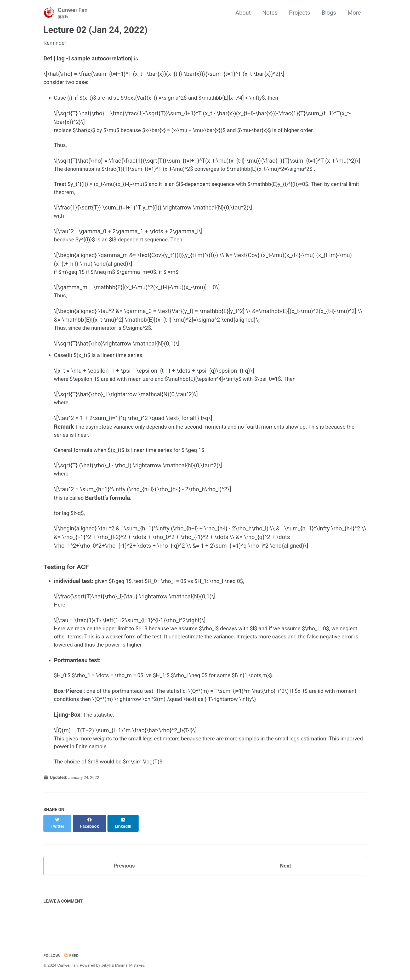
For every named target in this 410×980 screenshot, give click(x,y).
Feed (72, 956)
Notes (270, 13)
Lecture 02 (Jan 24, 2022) (95, 30)
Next (286, 889)
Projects (300, 13)
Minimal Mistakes (131, 965)
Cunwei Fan (73, 13)
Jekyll (106, 965)
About (243, 13)
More (354, 13)
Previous (124, 889)
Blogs (329, 13)
